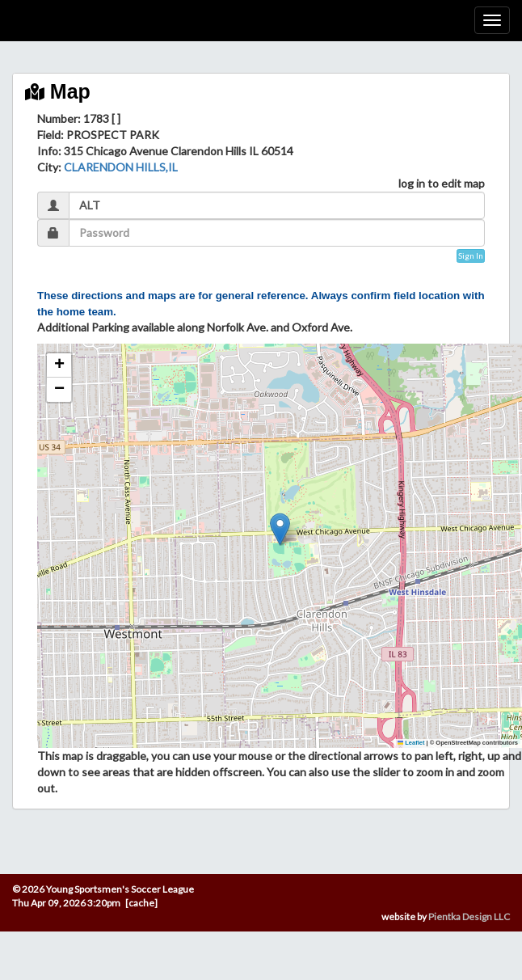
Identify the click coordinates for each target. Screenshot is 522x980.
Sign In (471, 256)
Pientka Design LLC (469, 917)
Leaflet (411, 743)
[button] (280, 529)
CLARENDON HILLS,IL (121, 167)
